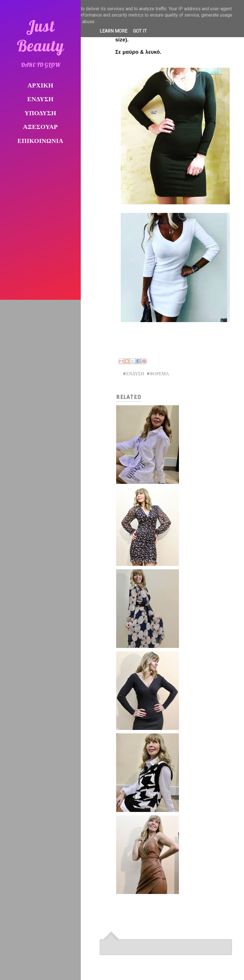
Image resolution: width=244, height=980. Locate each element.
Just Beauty (41, 36)
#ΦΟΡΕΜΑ (158, 374)
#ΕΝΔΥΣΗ (133, 374)
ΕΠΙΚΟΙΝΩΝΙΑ (40, 141)
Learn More (113, 31)
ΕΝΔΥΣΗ (41, 100)
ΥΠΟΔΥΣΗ (40, 114)
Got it (140, 31)
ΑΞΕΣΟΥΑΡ (41, 127)
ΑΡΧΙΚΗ (40, 86)
